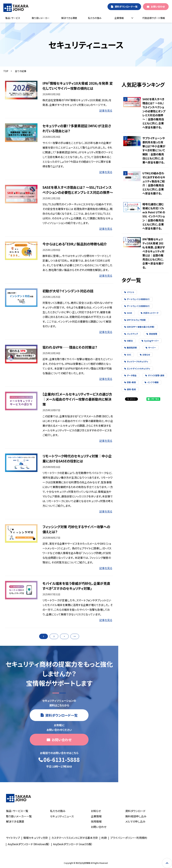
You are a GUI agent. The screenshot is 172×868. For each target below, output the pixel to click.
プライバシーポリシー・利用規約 (129, 838)
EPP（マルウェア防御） (135, 320)
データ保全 (130, 375)
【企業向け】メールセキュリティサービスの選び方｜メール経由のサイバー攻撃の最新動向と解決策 (77, 399)
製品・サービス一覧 (17, 811)
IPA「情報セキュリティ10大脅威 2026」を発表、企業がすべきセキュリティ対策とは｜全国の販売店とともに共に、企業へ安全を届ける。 (154, 253)
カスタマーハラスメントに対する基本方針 (75, 838)
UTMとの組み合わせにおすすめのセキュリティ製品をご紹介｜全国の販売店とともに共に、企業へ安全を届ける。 (154, 183)
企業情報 (119, 18)
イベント (129, 292)
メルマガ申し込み (135, 821)
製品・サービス (13, 18)
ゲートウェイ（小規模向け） (137, 299)
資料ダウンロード (135, 811)
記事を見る (106, 110)
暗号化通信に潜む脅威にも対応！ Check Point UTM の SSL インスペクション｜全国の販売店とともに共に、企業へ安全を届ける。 (154, 216)
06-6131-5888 (62, 760)
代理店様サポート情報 (154, 18)
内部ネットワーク (150, 313)
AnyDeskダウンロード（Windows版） (29, 844)
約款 (104, 838)
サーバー (151, 348)
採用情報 (96, 821)
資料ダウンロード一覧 (126, 7)
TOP (6, 71)
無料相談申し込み (136, 816)
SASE (128, 313)
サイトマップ (13, 838)
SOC (128, 355)
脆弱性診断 (131, 348)
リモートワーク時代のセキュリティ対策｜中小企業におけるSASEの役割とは (77, 458)
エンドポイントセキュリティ (137, 368)
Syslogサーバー (150, 341)
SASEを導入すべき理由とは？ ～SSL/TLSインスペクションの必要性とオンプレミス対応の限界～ (78, 190)
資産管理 (152, 334)
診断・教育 (130, 382)
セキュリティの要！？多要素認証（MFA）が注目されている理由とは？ (77, 128)
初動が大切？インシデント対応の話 (68, 291)
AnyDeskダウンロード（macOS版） (73, 844)
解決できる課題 (69, 18)
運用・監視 (130, 389)
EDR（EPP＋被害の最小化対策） (139, 327)
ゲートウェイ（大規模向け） (137, 306)
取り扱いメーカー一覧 (19, 816)
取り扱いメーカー (41, 18)
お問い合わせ (158, 7)
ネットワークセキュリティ (136, 361)
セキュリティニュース (62, 816)
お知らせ (145, 355)
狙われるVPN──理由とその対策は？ (70, 347)
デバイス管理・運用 (155, 375)
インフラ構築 (152, 382)
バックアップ (131, 334)
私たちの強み (95, 18)
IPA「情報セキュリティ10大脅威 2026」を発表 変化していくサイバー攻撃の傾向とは (78, 86)
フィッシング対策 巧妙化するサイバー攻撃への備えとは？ (76, 529)
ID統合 (129, 341)
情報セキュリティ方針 (36, 838)
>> (75, 636)
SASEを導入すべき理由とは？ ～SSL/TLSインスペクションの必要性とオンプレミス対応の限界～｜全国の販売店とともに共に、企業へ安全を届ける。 (154, 113)
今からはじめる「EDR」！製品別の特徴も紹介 (75, 244)
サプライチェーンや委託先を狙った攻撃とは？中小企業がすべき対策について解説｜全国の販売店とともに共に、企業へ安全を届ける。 (154, 150)
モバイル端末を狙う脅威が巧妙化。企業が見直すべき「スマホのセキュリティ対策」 (76, 586)
